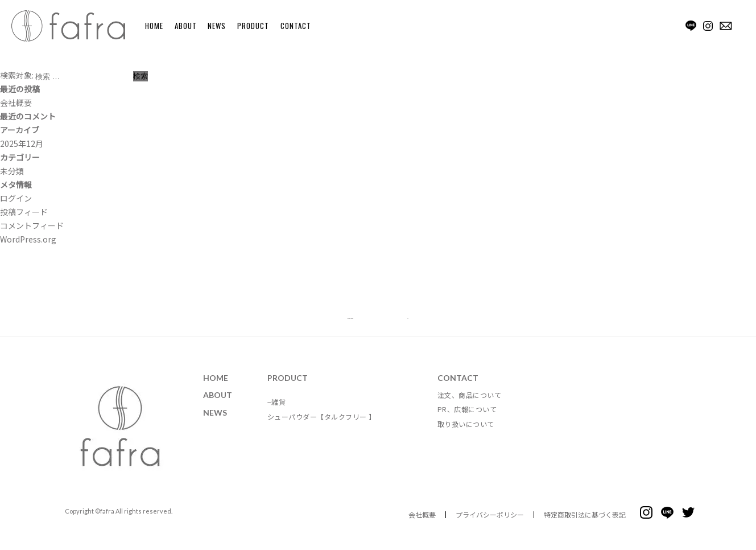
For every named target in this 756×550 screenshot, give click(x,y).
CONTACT (296, 26)
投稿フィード (24, 212)
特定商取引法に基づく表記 (585, 525)
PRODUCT (253, 26)
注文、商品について (470, 405)
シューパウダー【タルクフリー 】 (322, 427)
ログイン (16, 198)
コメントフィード (32, 225)
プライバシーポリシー (490, 525)
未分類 (12, 171)
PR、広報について (467, 419)
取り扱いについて (466, 434)
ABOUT (186, 26)
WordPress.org (28, 239)
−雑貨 (277, 412)
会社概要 (16, 102)
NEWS (217, 26)
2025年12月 (22, 143)
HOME (154, 26)
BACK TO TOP (375, 323)
